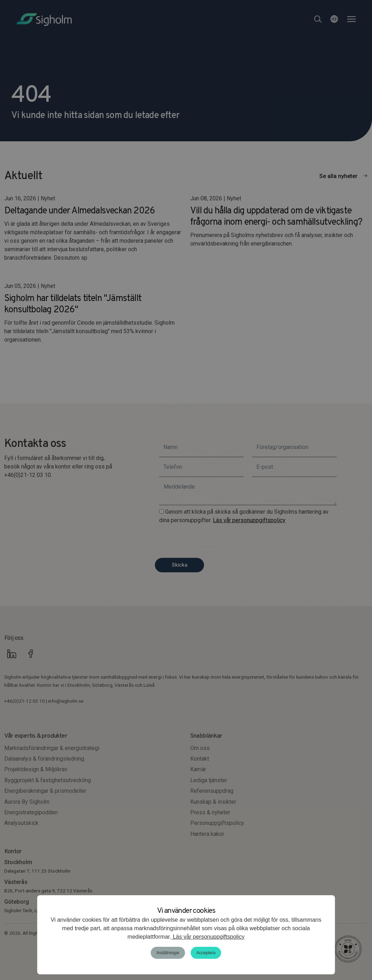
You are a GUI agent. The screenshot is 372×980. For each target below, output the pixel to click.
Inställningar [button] (168, 953)
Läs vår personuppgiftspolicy (208, 937)
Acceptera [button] (206, 953)
